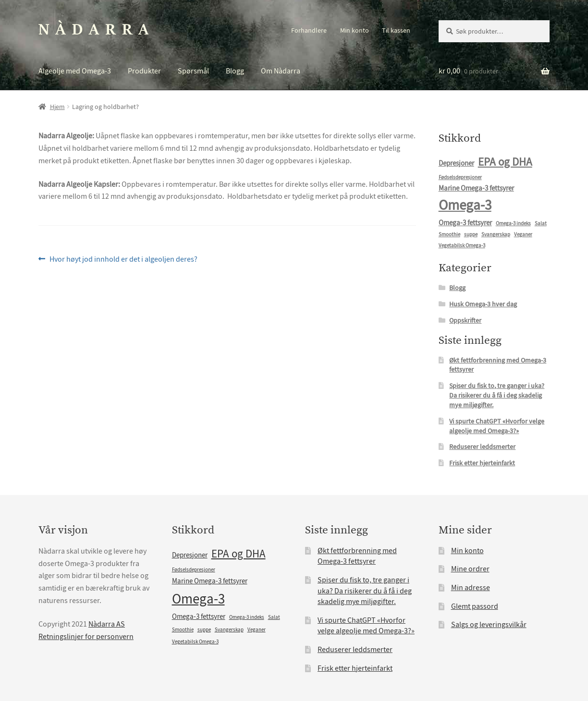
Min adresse (471, 588)
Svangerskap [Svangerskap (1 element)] (496, 235)
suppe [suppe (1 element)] (471, 235)
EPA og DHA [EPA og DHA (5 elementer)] (505, 162)
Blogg (235, 71)
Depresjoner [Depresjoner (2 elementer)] (456, 163)
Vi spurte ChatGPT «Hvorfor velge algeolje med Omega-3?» (497, 426)
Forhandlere (309, 30)
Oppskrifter (465, 320)
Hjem (57, 107)
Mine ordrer (470, 569)
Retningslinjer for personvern (86, 637)
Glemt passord (475, 606)
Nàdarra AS (107, 624)
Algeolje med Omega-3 (75, 71)
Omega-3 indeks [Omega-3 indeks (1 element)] (513, 224)
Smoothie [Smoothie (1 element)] (449, 235)
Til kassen (396, 30)
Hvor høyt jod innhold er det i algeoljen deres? (123, 260)
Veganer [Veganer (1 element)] (523, 235)
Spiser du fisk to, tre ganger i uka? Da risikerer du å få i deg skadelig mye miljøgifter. (497, 395)
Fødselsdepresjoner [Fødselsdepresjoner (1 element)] (460, 177)
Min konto (355, 30)
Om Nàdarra (281, 71)
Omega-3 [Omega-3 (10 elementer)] (465, 205)
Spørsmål (193, 71)
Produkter (144, 71)
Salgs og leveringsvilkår (489, 625)
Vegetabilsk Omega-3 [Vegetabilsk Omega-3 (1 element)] (462, 246)
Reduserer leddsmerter (482, 447)
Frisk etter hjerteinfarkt (482, 463)
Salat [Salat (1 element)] (541, 224)
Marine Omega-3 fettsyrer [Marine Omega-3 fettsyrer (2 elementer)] (476, 188)
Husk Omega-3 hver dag (483, 304)
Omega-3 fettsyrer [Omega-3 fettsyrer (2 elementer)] (465, 223)
